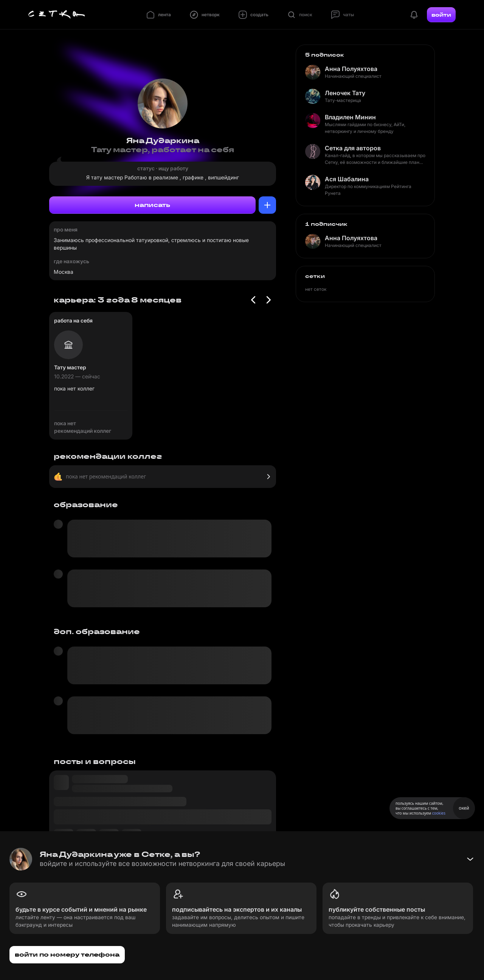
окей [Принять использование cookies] (464, 808)
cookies (439, 813)
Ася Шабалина (347, 179)
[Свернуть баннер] (470, 859)
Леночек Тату (345, 93)
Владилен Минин (350, 117)
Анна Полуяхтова (351, 69)
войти (441, 15)
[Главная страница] (57, 15)
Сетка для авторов (353, 148)
